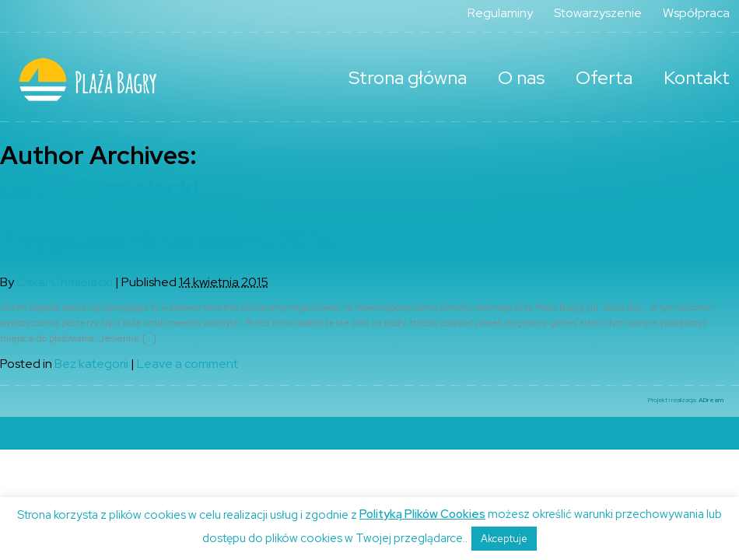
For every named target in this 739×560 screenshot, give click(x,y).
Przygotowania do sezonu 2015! (167, 240)
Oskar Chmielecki (99, 189)
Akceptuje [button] (504, 539)
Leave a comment (187, 364)
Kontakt (697, 77)
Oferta (604, 77)
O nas (521, 77)
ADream (711, 400)
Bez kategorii (91, 364)
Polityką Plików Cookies (422, 514)
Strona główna (408, 77)
